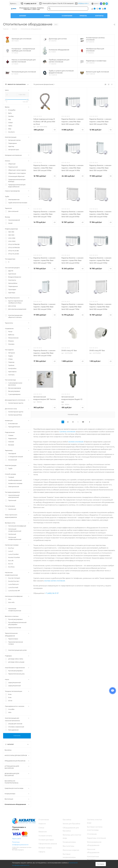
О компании (67, 16)
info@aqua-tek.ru (83, 3)
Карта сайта (17, 839)
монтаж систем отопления (55, 581)
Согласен (101, 864)
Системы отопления (67, 432)
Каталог (23, 16)
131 (83, 422)
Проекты (83, 16)
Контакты (99, 16)
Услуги (47, 16)
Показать (17, 736)
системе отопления (76, 442)
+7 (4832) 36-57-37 (30, 4)
